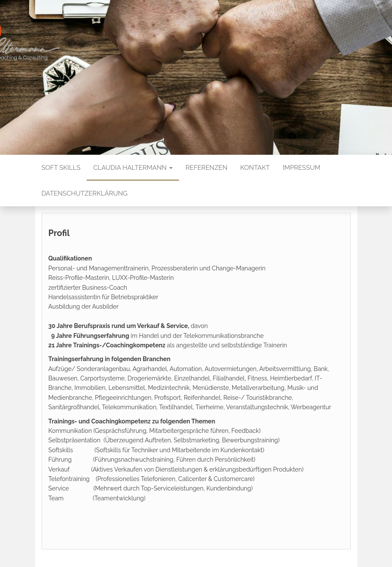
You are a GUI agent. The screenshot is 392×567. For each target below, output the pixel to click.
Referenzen (207, 168)
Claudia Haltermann (133, 168)
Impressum (302, 168)
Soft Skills (61, 168)
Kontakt (255, 168)
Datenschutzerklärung (85, 193)
